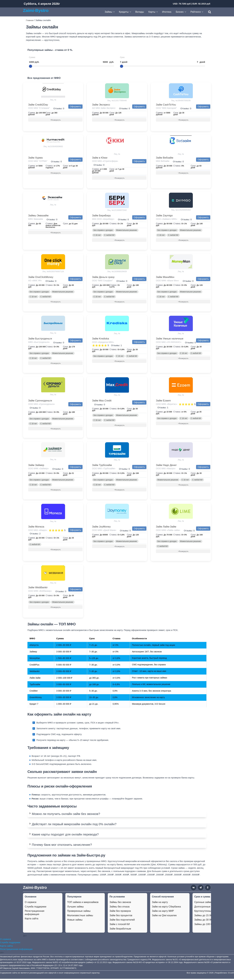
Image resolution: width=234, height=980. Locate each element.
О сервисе (31, 903)
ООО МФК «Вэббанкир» (40, 592)
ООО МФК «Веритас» (167, 405)
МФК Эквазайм (36, 219)
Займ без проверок (120, 912)
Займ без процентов (121, 917)
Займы (108, 12)
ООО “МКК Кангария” (166, 108)
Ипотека (167, 12)
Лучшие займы (75, 908)
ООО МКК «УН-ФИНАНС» (169, 343)
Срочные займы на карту (208, 903)
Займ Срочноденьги (40, 401)
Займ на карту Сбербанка (166, 908)
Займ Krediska (101, 339)
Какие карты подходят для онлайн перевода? (65, 836)
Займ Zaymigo (164, 216)
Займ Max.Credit (102, 401)
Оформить (75, 106)
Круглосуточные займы (207, 912)
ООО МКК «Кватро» (166, 469)
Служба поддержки (36, 908)
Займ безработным (120, 930)
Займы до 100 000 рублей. (209, 926)
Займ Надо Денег (166, 466)
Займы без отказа (120, 908)
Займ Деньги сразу (103, 278)
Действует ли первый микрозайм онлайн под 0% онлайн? (74, 825)
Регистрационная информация (35, 914)
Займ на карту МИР (163, 912)
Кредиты (124, 12)
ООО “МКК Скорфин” (102, 281)
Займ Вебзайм (165, 158)
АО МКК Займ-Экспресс (104, 108)
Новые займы (75, 921)
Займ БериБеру (101, 216)
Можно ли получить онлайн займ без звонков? (66, 815)
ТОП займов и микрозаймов (83, 903)
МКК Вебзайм (163, 161)
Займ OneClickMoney (41, 278)
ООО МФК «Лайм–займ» (168, 531)
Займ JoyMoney (101, 528)
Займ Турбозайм (102, 466)
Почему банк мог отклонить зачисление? (62, 846)
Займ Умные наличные (170, 339)
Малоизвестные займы (80, 917)
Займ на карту (160, 903)
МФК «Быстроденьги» (39, 343)
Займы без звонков (120, 903)
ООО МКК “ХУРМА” (38, 161)
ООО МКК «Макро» (38, 531)
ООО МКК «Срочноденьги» (41, 405)
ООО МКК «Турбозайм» (104, 469)
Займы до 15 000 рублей (208, 917)
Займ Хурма (35, 158)
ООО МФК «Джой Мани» (104, 531)
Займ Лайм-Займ (166, 528)
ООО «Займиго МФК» (167, 219)
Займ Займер (36, 466)
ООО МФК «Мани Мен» (168, 281)
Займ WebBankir (38, 589)
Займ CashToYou (166, 105)
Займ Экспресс (101, 105)
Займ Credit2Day (38, 105)
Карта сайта (31, 920)
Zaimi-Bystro (36, 10)
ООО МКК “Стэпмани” (39, 108)
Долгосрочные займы (206, 908)
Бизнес (180, 12)
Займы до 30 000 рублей (208, 921)
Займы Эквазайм (38, 216)
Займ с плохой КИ (120, 926)
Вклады (140, 12)
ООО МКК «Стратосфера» (105, 161)
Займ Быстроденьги (40, 339)
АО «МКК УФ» (35, 281)
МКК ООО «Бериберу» (103, 219)
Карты (152, 12)
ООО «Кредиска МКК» (103, 343)
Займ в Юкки (100, 158)
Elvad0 (231, 974)
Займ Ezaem (163, 401)
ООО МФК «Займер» (39, 469)
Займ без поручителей (122, 921)
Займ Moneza (36, 528)
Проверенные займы (79, 912)
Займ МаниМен (165, 278)
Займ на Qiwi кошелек (164, 917)
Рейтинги (196, 12)
